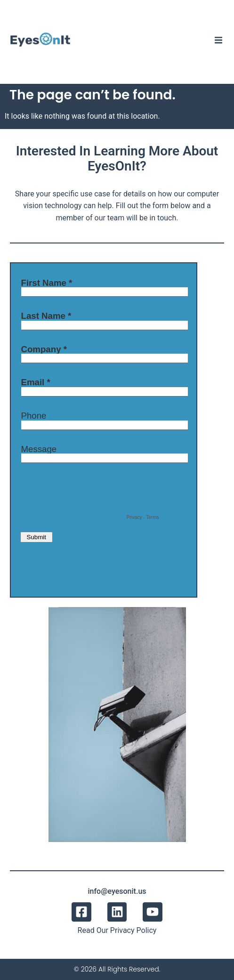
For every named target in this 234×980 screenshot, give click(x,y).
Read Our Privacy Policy (117, 930)
